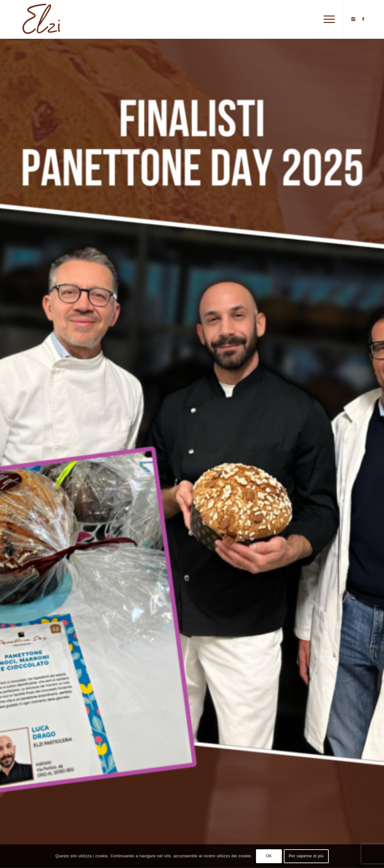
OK (269, 856)
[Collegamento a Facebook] (363, 19)
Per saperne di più (306, 856)
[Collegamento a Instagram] (353, 19)
